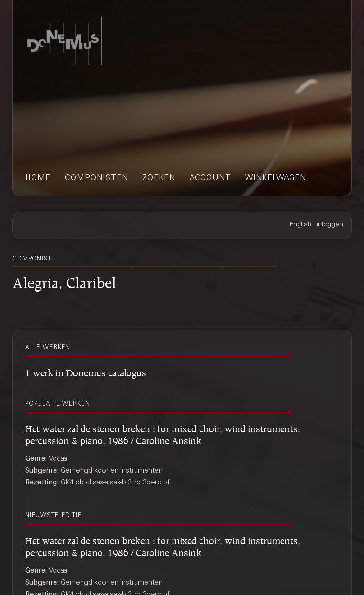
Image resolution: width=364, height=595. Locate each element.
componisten (96, 179)
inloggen (330, 225)
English (300, 225)
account (210, 179)
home (38, 179)
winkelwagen (276, 179)
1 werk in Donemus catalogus (86, 371)
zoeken (159, 179)
